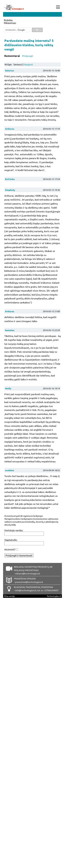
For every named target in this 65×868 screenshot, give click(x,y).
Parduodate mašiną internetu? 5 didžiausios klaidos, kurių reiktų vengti (29, 45)
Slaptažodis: (11, 540)
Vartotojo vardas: (14, 530)
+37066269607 (51, 590)
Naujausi (28, 64)
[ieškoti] (17, 30)
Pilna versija (9, 596)
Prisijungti (28, 56)
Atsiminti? (10, 549)
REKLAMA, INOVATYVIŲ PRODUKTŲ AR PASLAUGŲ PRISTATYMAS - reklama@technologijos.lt (33, 570)
